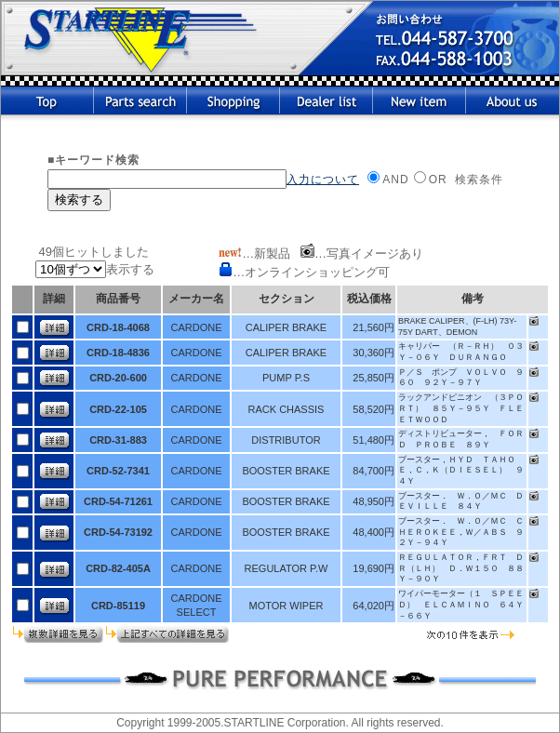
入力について (323, 180)
